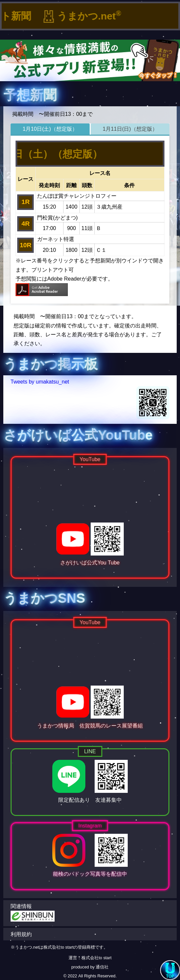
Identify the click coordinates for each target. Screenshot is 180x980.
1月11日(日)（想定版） (130, 129)
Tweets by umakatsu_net (40, 382)
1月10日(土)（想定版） (50, 129)
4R (26, 224)
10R (26, 245)
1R (26, 202)
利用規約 (21, 934)
